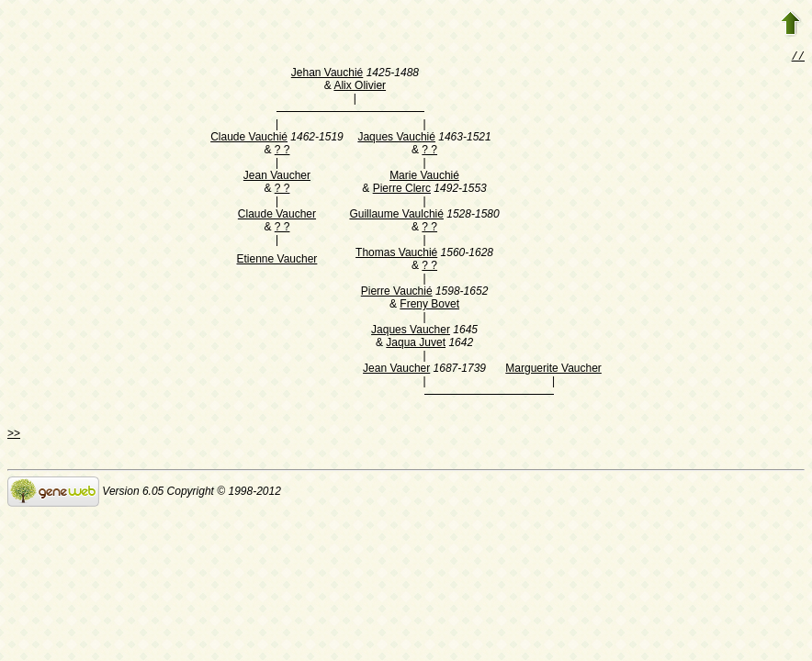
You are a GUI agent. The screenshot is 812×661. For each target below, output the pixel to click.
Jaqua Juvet (416, 344)
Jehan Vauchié (327, 74)
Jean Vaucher (277, 177)
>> (14, 435)
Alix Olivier (360, 87)
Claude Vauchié (249, 139)
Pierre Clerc (402, 190)
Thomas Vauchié (396, 254)
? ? (282, 151)
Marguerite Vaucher (553, 370)
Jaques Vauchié (396, 139)
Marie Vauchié (424, 177)
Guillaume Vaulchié (396, 216)
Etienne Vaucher (277, 261)
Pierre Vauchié (397, 293)
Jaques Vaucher (411, 331)
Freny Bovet (429, 306)
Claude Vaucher (277, 216)
